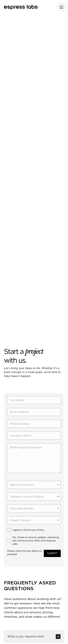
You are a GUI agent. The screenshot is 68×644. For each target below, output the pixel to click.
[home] (21, 7)
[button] (61, 7)
